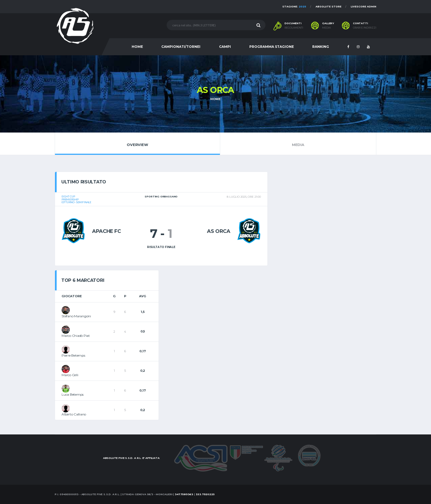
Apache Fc (107, 231)
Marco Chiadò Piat (76, 336)
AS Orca (219, 231)
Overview (137, 144)
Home (215, 99)
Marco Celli (70, 375)
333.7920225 (205, 494)
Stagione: (294, 6)
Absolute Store (328, 6)
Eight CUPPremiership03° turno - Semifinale (76, 199)
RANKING (321, 47)
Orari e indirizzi (365, 28)
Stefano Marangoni (76, 316)
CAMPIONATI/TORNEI (181, 47)
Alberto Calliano (74, 414)
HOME (137, 47)
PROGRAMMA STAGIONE (272, 47)
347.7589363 (184, 494)
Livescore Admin (364, 6)
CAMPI (225, 47)
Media (298, 144)
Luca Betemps (73, 394)
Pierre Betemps (73, 355)
